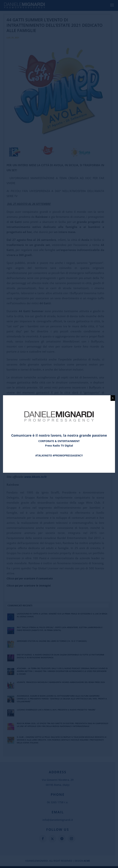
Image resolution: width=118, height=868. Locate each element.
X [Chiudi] (113, 398)
